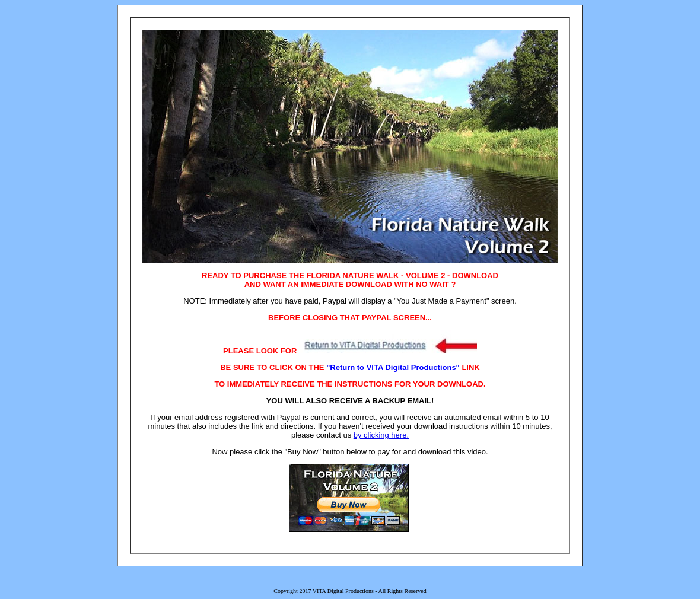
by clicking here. (381, 435)
